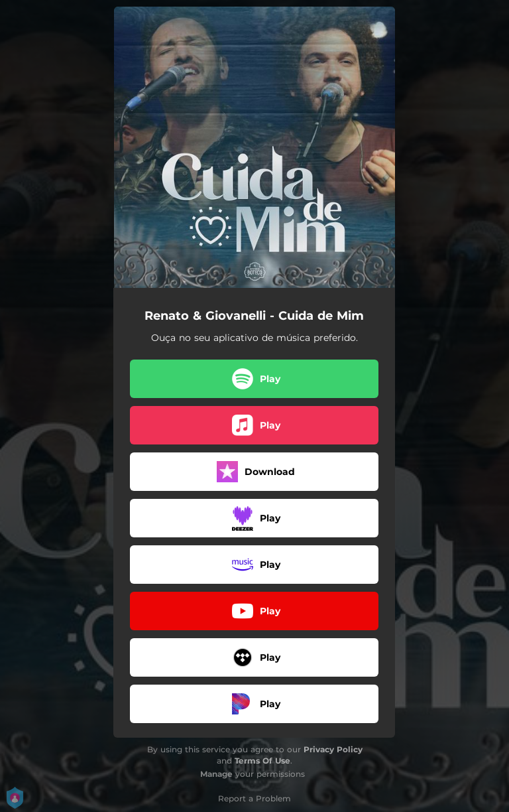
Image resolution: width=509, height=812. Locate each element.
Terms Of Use (262, 761)
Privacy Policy (333, 749)
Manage (216, 774)
